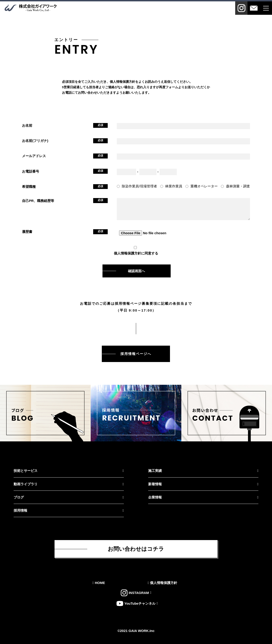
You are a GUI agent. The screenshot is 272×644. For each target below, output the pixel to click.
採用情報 (20, 510)
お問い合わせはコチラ (136, 549)
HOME (100, 583)
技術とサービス (26, 471)
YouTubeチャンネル (140, 603)
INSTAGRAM (139, 593)
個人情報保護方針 (127, 253)
